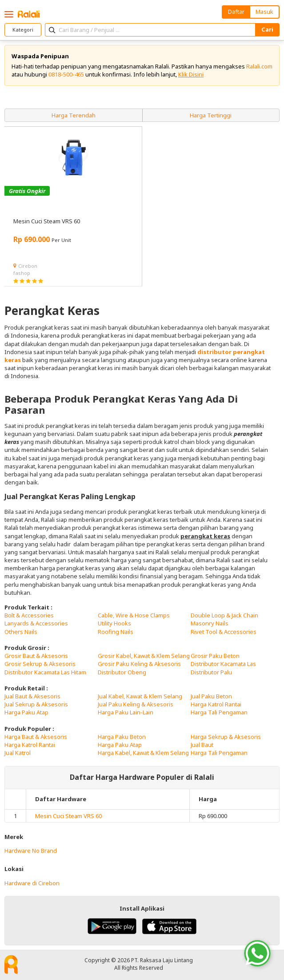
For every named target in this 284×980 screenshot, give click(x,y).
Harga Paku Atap (26, 712)
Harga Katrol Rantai (216, 704)
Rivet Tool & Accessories (224, 632)
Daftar (236, 12)
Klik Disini (191, 74)
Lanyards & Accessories (36, 623)
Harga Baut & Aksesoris (36, 737)
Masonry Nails (210, 623)
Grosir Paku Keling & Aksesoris (139, 664)
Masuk (264, 12)
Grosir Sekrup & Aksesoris (40, 664)
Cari (267, 29)
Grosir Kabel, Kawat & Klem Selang (144, 656)
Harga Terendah (74, 115)
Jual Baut (202, 745)
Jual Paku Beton (211, 696)
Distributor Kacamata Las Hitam (45, 672)
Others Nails (21, 632)
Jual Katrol (18, 753)
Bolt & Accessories (29, 615)
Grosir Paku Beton (215, 656)
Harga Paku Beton (122, 737)
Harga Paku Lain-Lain (126, 712)
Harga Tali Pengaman (219, 712)
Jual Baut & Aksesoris (32, 696)
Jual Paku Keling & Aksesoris (136, 704)
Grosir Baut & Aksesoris (36, 656)
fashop (22, 273)
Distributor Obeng (122, 672)
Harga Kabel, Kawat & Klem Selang (143, 753)
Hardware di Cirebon (32, 883)
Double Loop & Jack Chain (224, 615)
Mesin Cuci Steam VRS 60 (68, 816)
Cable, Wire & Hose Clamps (134, 615)
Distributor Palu (211, 672)
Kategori (23, 30)
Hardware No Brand (31, 851)
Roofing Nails (116, 632)
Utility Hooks (114, 623)
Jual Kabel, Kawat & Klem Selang (140, 696)
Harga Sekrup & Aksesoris (226, 737)
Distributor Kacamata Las (223, 664)
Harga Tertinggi (211, 115)
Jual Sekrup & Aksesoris (36, 704)
